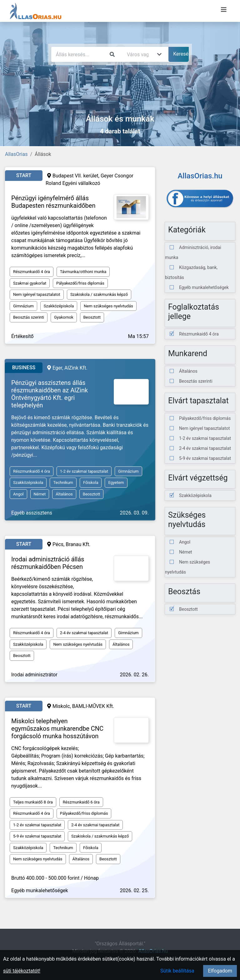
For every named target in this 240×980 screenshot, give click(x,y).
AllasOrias (16, 154)
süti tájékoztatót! (22, 971)
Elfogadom (220, 971)
